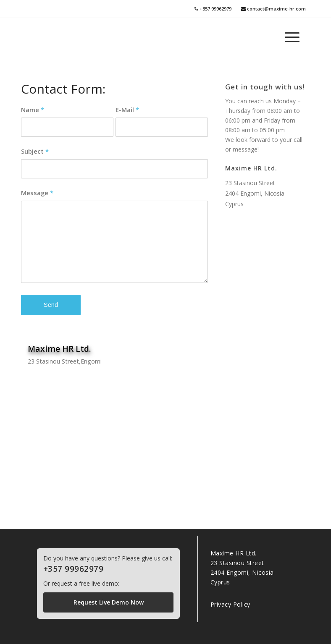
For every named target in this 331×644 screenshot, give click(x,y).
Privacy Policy (230, 604)
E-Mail (127, 110)
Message (37, 193)
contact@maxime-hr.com (273, 9)
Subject (35, 151)
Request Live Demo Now (109, 602)
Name (33, 110)
